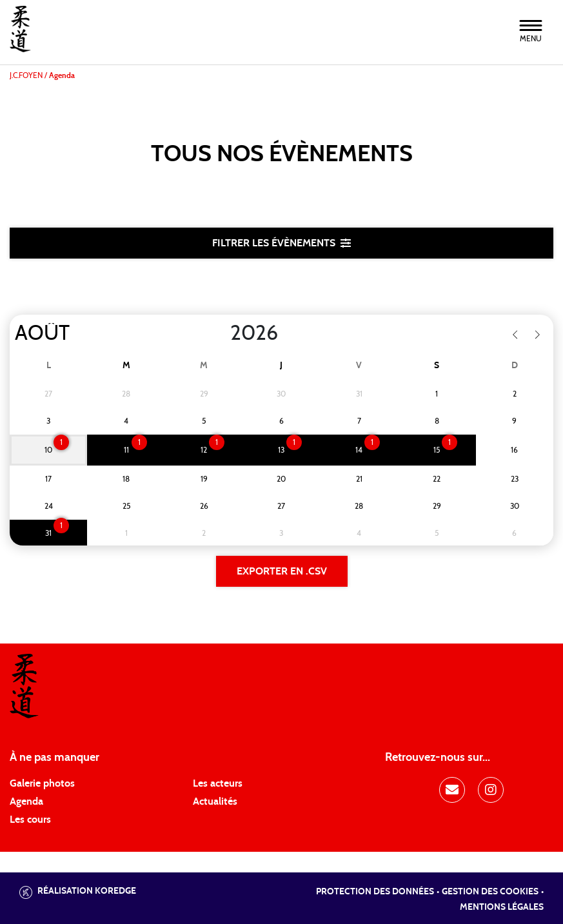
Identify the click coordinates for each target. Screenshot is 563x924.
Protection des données (375, 892)
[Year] (220, 333)
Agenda (26, 801)
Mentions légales (502, 907)
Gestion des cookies (490, 892)
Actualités (215, 801)
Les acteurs (218, 783)
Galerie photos (42, 783)
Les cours (30, 820)
